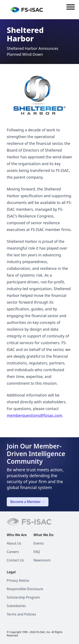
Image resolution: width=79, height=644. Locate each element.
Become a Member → (28, 502)
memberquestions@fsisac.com (34, 415)
